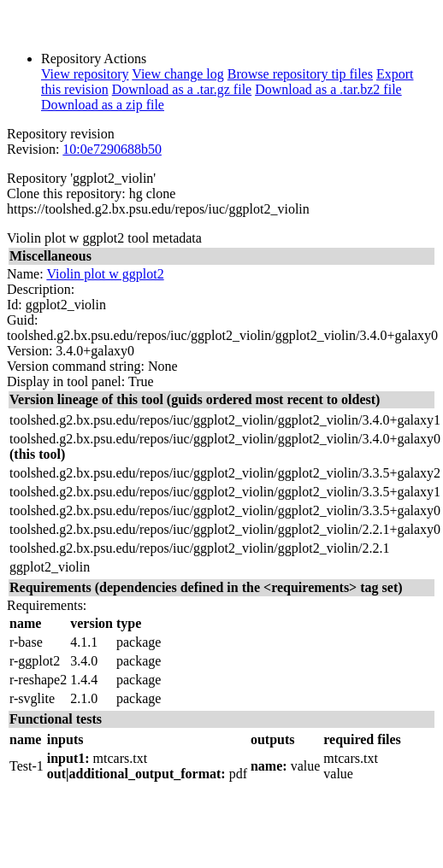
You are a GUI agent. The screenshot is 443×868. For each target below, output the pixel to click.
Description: (41, 289)
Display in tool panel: (66, 381)
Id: (15, 305)
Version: (30, 351)
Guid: (22, 320)
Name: (25, 274)
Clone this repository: (66, 194)
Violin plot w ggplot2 (105, 274)
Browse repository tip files (300, 74)
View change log (177, 74)
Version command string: (76, 366)
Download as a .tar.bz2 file (328, 89)
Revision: (33, 149)
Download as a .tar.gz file (182, 89)
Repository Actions (94, 59)
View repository (85, 74)
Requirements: (47, 605)
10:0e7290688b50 (112, 149)
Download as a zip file (103, 105)
